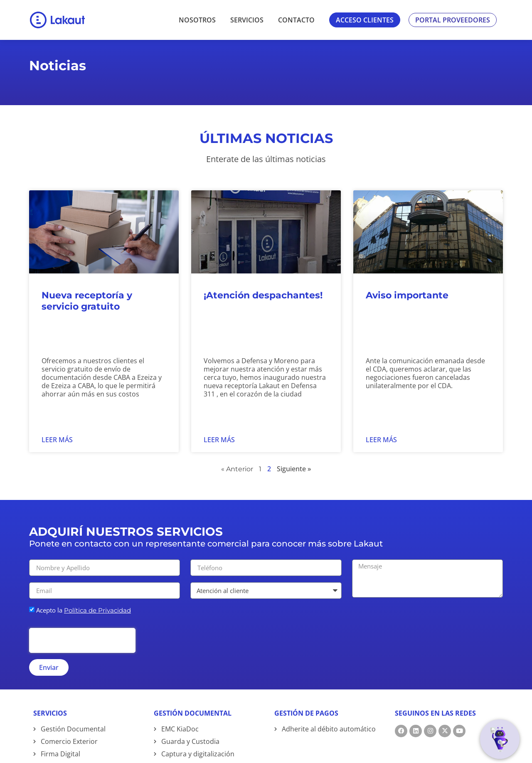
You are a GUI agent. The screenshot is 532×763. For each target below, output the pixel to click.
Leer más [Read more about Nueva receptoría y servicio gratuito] (57, 455)
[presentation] (82, 655)
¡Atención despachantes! (263, 310)
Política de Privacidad (97, 625)
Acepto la (84, 625)
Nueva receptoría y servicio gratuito (87, 316)
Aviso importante (407, 310)
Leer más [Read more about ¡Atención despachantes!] (219, 455)
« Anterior (237, 484)
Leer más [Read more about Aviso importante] (381, 455)
